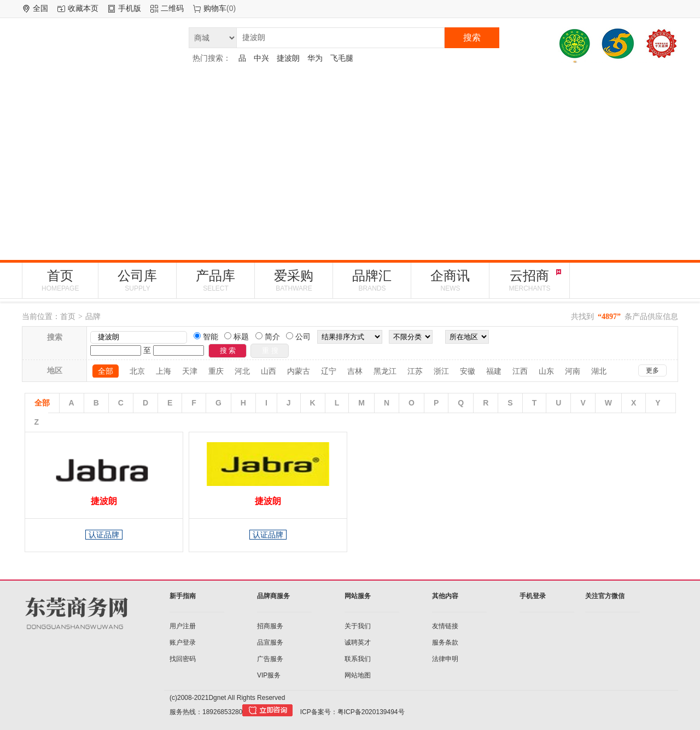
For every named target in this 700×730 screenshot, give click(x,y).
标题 (240, 337)
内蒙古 (299, 371)
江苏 (415, 371)
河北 (242, 371)
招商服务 (270, 626)
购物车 (215, 8)
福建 (494, 371)
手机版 (130, 8)
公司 (302, 337)
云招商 (529, 280)
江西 (520, 371)
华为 (315, 58)
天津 (190, 371)
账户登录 (183, 642)
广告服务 (270, 659)
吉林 (355, 371)
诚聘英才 (358, 642)
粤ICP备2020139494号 (371, 712)
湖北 (599, 371)
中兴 (261, 58)
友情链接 (445, 626)
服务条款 (445, 642)
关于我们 (358, 626)
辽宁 (329, 371)
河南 (573, 371)
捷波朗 (288, 58)
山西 (269, 371)
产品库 (215, 280)
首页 (60, 280)
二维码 (172, 8)
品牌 (93, 316)
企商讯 (450, 280)
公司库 (137, 280)
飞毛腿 (342, 58)
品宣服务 (270, 642)
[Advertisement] (350, 161)
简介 (271, 337)
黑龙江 (385, 371)
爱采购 (294, 280)
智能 (209, 337)
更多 (652, 370)
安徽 (468, 371)
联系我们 (358, 659)
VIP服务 (269, 675)
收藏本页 (83, 8)
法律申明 (445, 659)
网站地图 (358, 675)
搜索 (472, 37)
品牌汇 (372, 280)
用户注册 (183, 626)
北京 (137, 371)
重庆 (216, 371)
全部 (106, 371)
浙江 (441, 371)
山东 (546, 371)
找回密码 (183, 659)
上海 (164, 371)
